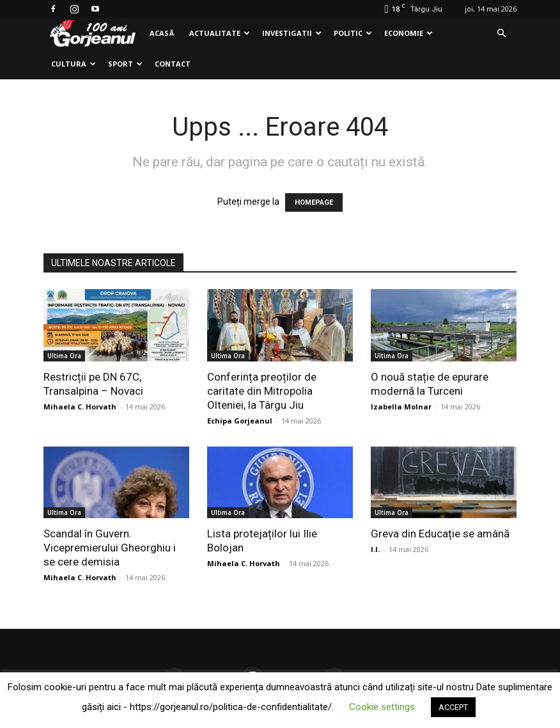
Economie (408, 33)
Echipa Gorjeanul (240, 421)
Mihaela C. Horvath (80, 407)
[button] (501, 34)
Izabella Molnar (401, 407)
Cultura (74, 64)
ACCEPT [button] (453, 707)
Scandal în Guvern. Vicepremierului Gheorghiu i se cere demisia (110, 548)
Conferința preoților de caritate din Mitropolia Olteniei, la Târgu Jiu (262, 391)
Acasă (162, 33)
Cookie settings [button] (382, 707)
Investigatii (292, 33)
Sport (125, 64)
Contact (173, 64)
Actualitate (220, 33)
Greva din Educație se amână (440, 534)
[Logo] (93, 34)
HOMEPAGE (314, 202)
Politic (353, 33)
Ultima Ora (64, 356)
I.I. (375, 549)
